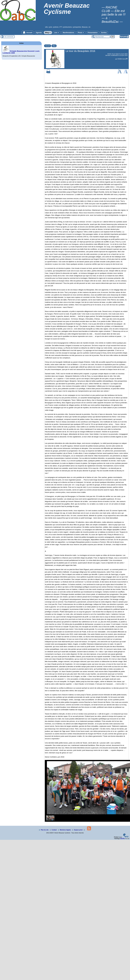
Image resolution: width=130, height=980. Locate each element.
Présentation (93, 33)
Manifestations (68, 33)
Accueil (28, 32)
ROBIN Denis (122, 59)
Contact (53, 830)
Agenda (39, 33)
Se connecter (9, 37)
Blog (48, 33)
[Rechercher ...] (101, 37)
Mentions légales (65, 830)
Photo (81, 33)
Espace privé (78, 830)
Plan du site (44, 830)
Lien (57, 33)
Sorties (104, 33)
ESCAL (123, 838)
